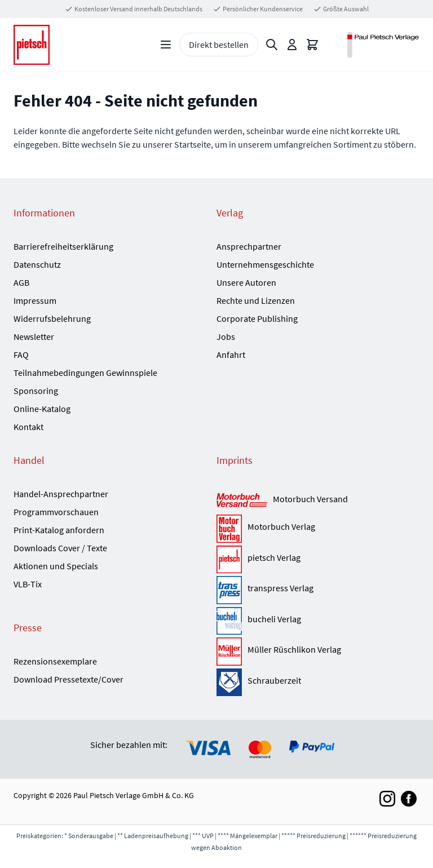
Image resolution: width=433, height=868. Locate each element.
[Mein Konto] (292, 45)
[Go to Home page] (32, 45)
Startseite (193, 144)
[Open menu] (166, 45)
